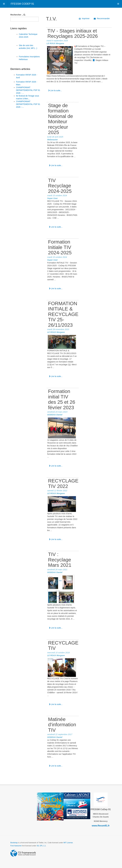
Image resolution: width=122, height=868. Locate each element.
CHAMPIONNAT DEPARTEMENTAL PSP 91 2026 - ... (28, 90)
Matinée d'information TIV (62, 725)
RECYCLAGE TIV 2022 (63, 483)
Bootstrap (14, 843)
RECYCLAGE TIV (63, 645)
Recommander (102, 18)
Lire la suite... (55, 90)
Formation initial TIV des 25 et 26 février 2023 (62, 399)
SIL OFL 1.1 (41, 846)
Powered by (23, 853)
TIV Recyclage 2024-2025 (60, 186)
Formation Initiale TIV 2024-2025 (60, 247)
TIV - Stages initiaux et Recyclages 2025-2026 (73, 33)
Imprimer (84, 18)
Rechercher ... (17, 15)
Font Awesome (16, 846)
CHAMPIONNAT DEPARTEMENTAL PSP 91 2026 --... (28, 104)
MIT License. (68, 843)
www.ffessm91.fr (101, 826)
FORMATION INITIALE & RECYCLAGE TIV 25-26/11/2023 (63, 314)
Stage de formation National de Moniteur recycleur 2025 (61, 119)
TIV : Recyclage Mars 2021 (60, 560)
